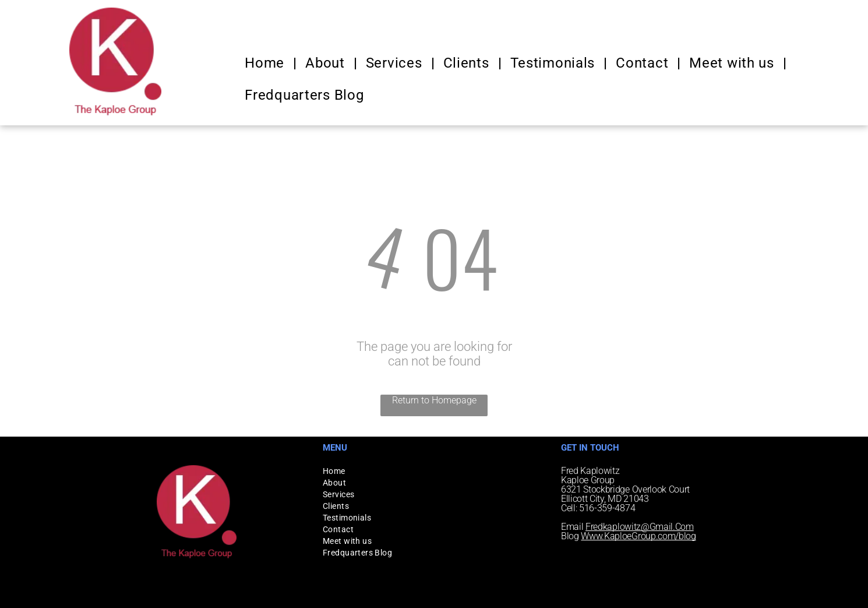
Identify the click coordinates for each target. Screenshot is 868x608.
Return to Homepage (434, 400)
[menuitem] (266, 63)
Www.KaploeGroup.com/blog (638, 536)
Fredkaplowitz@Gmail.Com (640, 527)
